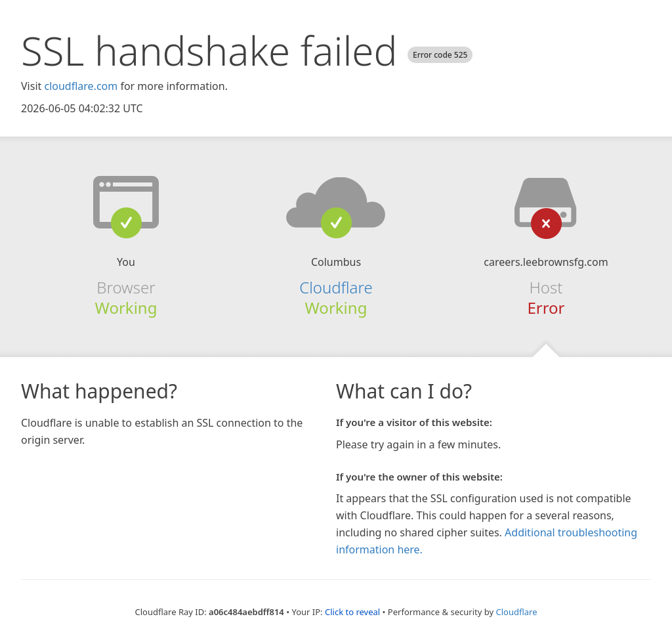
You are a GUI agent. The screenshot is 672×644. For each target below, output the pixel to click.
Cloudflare (336, 287)
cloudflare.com (81, 86)
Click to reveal (352, 612)
